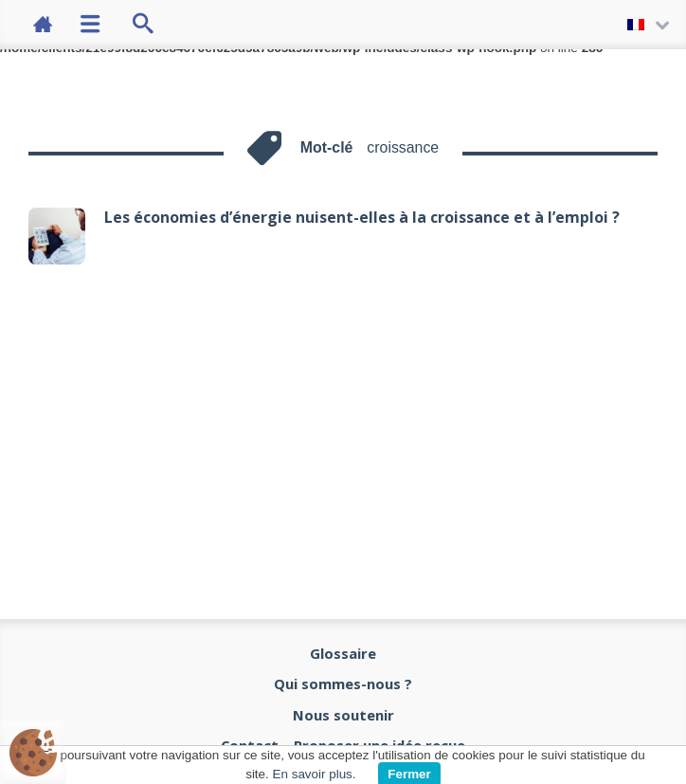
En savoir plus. (315, 774)
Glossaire (343, 653)
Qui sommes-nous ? (343, 684)
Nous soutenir (343, 715)
